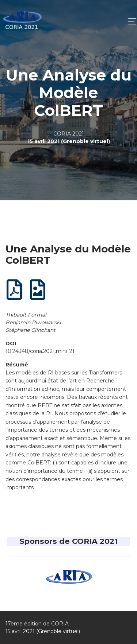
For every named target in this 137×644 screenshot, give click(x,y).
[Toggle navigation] (130, 21)
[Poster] (38, 292)
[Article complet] (14, 292)
